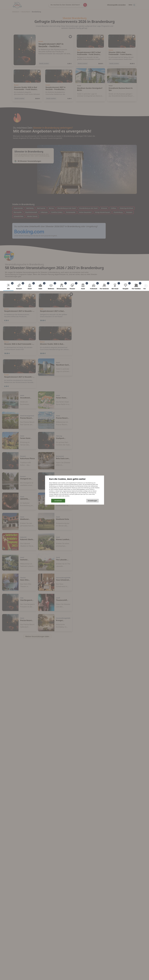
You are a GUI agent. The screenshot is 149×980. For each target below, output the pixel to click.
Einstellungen (92, 501)
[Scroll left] (146, 286)
